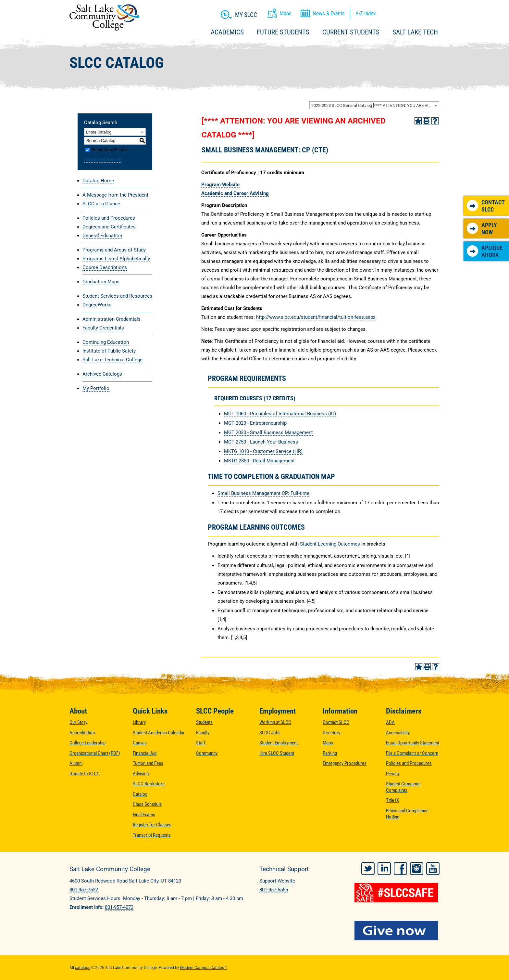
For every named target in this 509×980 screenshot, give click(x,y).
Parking (330, 753)
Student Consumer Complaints (403, 787)
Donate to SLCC (85, 774)
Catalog (140, 794)
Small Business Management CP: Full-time (263, 493)
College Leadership (87, 743)
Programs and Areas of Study (114, 250)
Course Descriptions (105, 267)
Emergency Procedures (345, 763)
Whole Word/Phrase (110, 150)
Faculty (203, 733)
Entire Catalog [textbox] (99, 132)
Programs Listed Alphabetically (116, 259)
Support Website (277, 881)
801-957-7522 (84, 890)
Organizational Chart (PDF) (95, 753)
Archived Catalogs (102, 374)
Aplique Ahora (485, 251)
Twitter (368, 868)
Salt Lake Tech (415, 32)
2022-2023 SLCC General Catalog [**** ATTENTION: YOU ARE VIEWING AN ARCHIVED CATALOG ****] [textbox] (375, 105)
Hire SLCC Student (277, 753)
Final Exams (144, 815)
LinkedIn (384, 868)
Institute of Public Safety (109, 351)
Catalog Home (98, 181)
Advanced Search (103, 160)
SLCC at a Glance (101, 204)
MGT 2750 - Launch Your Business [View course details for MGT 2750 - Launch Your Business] (261, 442)
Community (207, 753)
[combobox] (374, 105)
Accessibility (398, 733)
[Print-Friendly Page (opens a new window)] (427, 121)
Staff (201, 743)
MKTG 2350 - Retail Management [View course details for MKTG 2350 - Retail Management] (259, 461)
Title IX (392, 800)
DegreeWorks (97, 305)
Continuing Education (106, 342)
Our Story (78, 722)
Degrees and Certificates (109, 227)
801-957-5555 (274, 890)
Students (204, 722)
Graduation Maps (101, 282)
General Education (102, 236)
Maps (328, 743)
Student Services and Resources (117, 296)
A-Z (366, 13)
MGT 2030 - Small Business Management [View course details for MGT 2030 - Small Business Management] (268, 432)
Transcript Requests (152, 835)
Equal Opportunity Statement (413, 743)
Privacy (393, 774)
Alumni (76, 763)
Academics (227, 32)
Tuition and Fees (148, 763)
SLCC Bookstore (149, 784)
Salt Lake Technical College (112, 360)
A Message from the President (115, 195)
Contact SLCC (486, 206)
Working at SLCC (275, 722)
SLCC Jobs (270, 733)
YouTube (433, 868)
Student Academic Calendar (159, 733)
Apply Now (482, 229)
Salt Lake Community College (104, 17)
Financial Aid (145, 753)
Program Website (220, 185)
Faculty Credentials (103, 328)
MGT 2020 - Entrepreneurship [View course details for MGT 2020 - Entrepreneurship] (255, 423)
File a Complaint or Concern (412, 753)
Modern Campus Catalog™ (204, 967)
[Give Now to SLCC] (397, 930)
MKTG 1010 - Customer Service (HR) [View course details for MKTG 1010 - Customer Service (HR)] (263, 451)
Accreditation (82, 733)
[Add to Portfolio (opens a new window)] (418, 121)
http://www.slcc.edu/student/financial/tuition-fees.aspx (316, 317)
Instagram (417, 868)
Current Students (351, 32)
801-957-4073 (119, 907)
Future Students (283, 32)
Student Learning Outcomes (330, 544)
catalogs (83, 967)
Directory (331, 733)
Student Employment (279, 743)
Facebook (400, 868)
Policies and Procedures (109, 218)
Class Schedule (147, 804)
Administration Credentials (112, 319)
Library (139, 722)
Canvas (140, 743)
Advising (141, 774)
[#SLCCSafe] (397, 892)
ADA (390, 722)
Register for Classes (152, 825)
